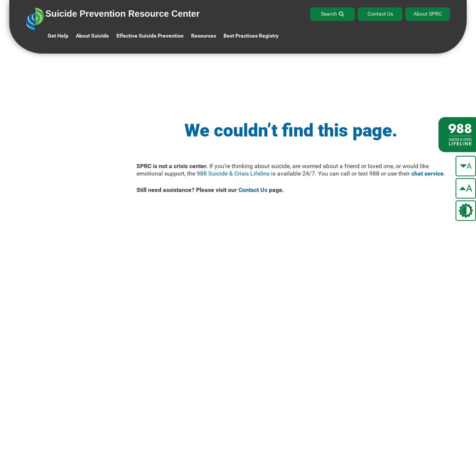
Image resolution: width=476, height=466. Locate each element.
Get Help (58, 36)
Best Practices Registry (251, 36)
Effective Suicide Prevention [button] (150, 36)
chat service (427, 173)
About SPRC (428, 14)
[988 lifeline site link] (457, 135)
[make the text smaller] (466, 166)
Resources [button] (204, 36)
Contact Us (380, 14)
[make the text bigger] (466, 188)
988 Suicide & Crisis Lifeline (233, 173)
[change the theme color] (466, 211)
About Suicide (92, 36)
